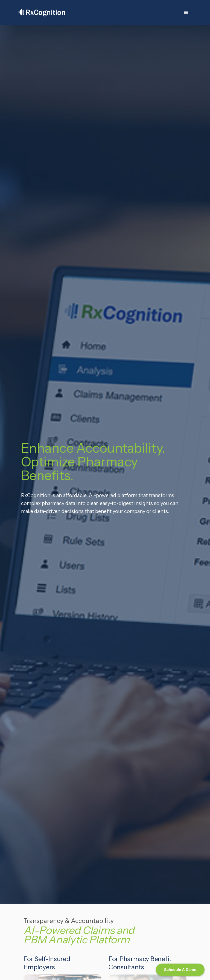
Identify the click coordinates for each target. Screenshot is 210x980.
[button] (186, 13)
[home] (42, 13)
